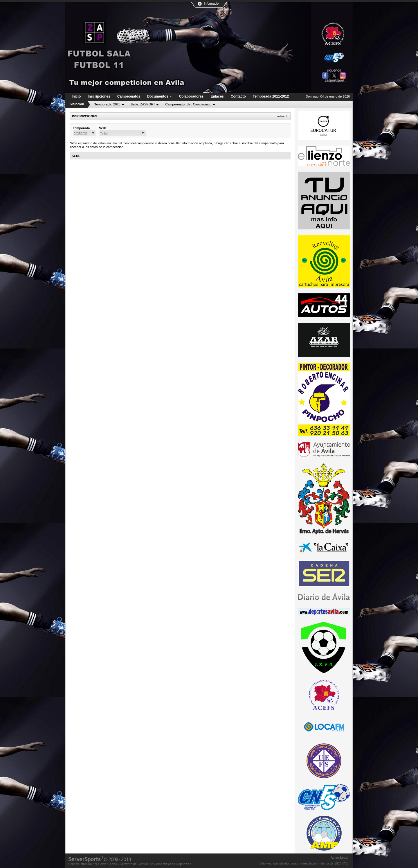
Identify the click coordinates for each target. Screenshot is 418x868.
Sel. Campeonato (188, 104)
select (94, 133)
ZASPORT (143, 104)
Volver (281, 116)
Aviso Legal (339, 858)
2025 (107, 104)
